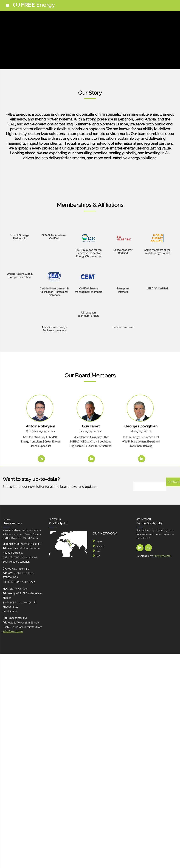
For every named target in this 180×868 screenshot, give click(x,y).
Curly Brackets (162, 556)
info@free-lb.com (13, 631)
